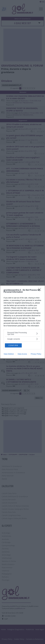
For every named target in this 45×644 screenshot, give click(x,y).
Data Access (22, 354)
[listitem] (22, 333)
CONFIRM (13, 345)
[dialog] (22, 322)
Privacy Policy (36, 354)
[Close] (40, 290)
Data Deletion (9, 354)
